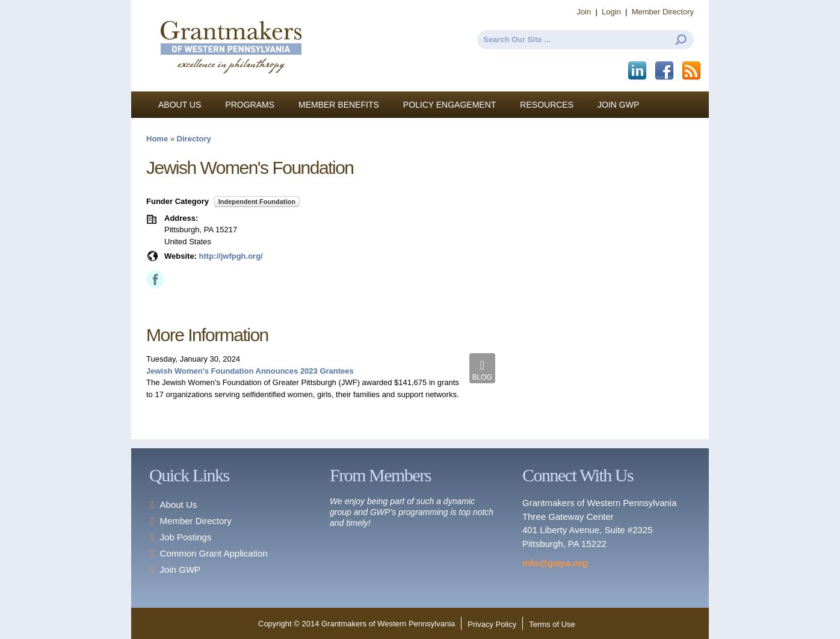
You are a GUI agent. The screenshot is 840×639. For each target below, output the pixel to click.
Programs (250, 105)
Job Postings (186, 537)
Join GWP (618, 105)
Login (611, 12)
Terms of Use (552, 624)
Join (584, 12)
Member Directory (663, 12)
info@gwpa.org (555, 563)
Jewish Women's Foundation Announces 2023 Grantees (250, 371)
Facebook (665, 71)
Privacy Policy (492, 624)
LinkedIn (638, 71)
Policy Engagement (450, 105)
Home (157, 139)
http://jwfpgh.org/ (231, 256)
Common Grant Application (214, 553)
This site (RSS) (692, 71)
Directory (194, 139)
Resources (547, 105)
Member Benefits (339, 105)
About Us (180, 105)
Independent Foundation (257, 202)
